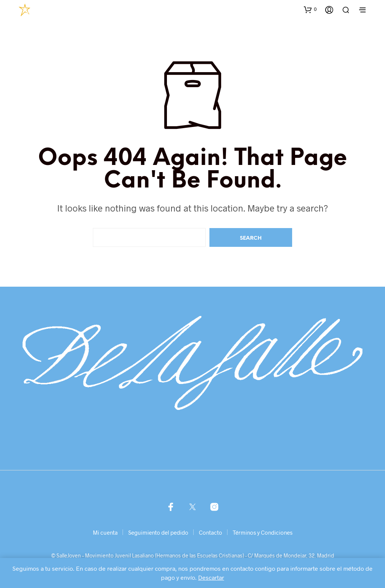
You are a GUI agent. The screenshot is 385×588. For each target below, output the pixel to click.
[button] (310, 9)
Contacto (211, 532)
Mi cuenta (105, 532)
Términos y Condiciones (263, 532)
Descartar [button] (211, 577)
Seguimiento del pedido (158, 532)
